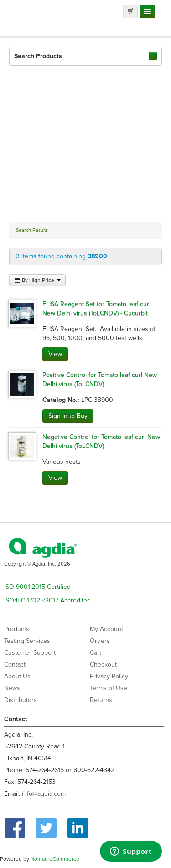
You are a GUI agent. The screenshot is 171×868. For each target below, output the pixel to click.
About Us (17, 676)
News (12, 688)
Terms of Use (109, 688)
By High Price (37, 280)
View (55, 354)
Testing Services (27, 641)
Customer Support (30, 653)
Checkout (103, 665)
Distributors (21, 700)
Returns (101, 700)
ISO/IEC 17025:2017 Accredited (47, 600)
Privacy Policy (109, 676)
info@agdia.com (44, 794)
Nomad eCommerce (55, 859)
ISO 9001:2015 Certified (37, 587)
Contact (15, 665)
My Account (106, 629)
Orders (100, 641)
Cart (96, 653)
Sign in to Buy (68, 416)
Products (17, 629)
